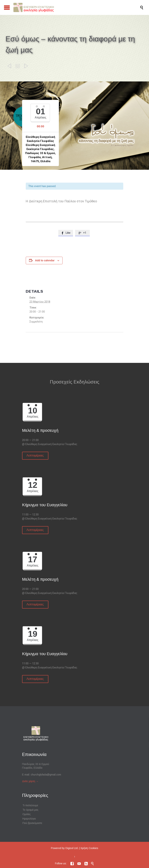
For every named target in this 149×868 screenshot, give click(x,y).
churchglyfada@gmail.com (46, 775)
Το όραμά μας (30, 810)
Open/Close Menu (7, 7)
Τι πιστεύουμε (30, 805)
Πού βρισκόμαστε (32, 823)
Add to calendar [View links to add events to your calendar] (45, 260)
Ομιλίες (27, 814)
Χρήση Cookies (89, 848)
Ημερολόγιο (29, 819)
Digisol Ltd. (72, 848)
